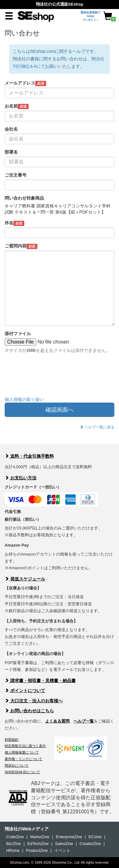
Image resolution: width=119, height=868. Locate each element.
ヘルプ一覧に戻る (97, 427)
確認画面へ (60, 410)
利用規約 (12, 740)
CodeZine (15, 837)
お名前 (17, 106)
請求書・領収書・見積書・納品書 (40, 681)
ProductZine (37, 850)
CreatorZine (90, 844)
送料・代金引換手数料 (29, 456)
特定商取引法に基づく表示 (25, 746)
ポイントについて (25, 690)
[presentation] (52, 380)
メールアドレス (25, 83)
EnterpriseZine (69, 837)
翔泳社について (17, 765)
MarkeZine (40, 837)
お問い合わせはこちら (29, 711)
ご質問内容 (21, 246)
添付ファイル (18, 334)
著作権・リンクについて (24, 759)
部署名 (11, 152)
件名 (14, 223)
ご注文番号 (16, 175)
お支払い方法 (21, 478)
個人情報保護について (22, 752)
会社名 (11, 129)
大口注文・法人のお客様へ (34, 701)
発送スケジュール (25, 579)
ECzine (95, 837)
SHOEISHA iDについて (22, 772)
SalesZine (64, 844)
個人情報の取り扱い (24, 399)
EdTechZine (38, 844)
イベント (62, 850)
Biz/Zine (14, 844)
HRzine (13, 850)
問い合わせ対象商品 (24, 198)
